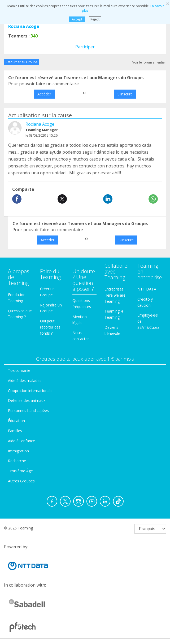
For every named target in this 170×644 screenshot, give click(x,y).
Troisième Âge (20, 471)
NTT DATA (147, 289)
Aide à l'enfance (21, 441)
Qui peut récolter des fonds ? (50, 327)
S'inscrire (125, 94)
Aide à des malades (25, 380)
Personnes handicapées (28, 411)
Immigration (18, 451)
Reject (95, 19)
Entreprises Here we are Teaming (115, 295)
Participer (85, 47)
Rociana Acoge (24, 26)
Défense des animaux (27, 400)
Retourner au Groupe (22, 62)
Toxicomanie (19, 370)
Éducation (16, 421)
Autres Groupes (21, 481)
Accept (77, 19)
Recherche (17, 461)
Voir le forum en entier (149, 62)
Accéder (44, 94)
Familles (15, 431)
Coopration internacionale (30, 391)
